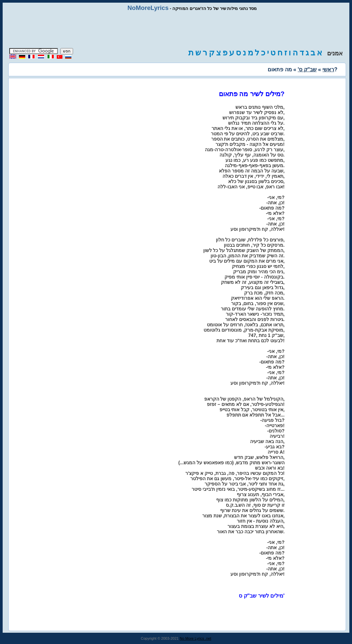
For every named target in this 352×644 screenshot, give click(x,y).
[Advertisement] (176, 30)
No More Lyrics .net (195, 638)
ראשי (328, 69)
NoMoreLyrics (148, 8)
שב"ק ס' (307, 69)
